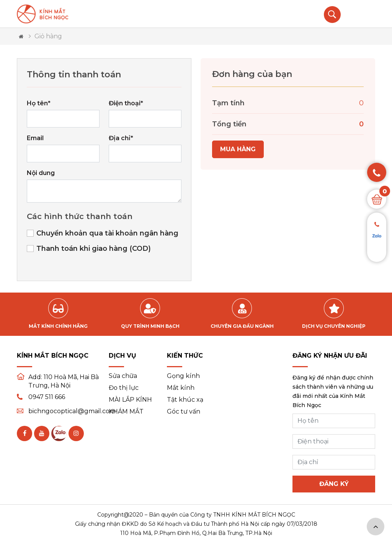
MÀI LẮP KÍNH (130, 400)
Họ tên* (39, 103)
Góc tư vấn (184, 412)
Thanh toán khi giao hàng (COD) (94, 249)
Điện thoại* (126, 103)
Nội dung (41, 173)
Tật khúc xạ (185, 400)
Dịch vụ (122, 356)
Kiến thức (185, 356)
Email (35, 138)
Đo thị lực (124, 388)
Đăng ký (334, 484)
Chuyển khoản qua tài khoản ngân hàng (107, 233)
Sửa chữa (123, 376)
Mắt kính (181, 388)
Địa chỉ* (121, 138)
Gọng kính (183, 376)
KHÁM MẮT (126, 412)
